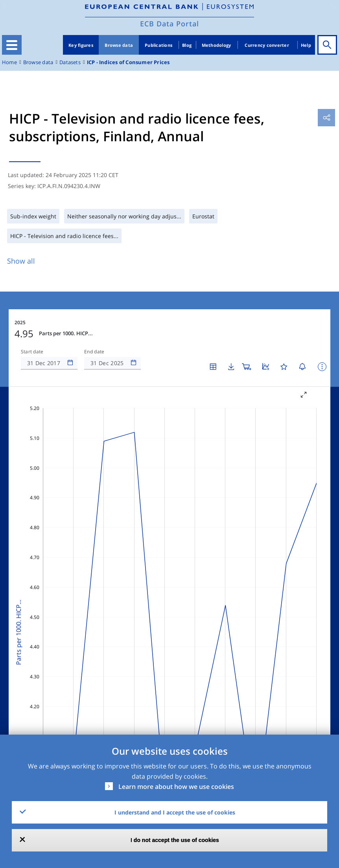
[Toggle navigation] (12, 45)
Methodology (216, 45)
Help (306, 45)
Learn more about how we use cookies (176, 787)
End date (94, 352)
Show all (21, 261)
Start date (32, 352)
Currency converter (267, 45)
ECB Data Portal (169, 24)
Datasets (70, 62)
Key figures (81, 45)
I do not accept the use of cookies (175, 840)
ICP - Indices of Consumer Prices (128, 62)
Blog (187, 45)
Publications (158, 45)
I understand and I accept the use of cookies (175, 812)
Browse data (119, 45)
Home (9, 62)
